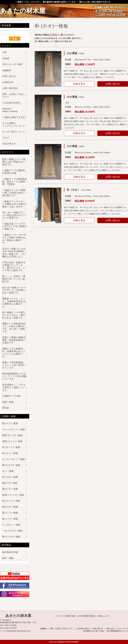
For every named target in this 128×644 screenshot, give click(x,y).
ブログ (6, 138)
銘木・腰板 (8, 558)
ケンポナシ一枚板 (11, 525)
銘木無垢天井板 (10, 552)
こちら (53, 35)
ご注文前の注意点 (11, 103)
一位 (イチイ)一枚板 (12, 531)
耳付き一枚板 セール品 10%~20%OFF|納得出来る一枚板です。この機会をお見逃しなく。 (14, 253)
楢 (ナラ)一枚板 (10, 489)
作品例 (6, 59)
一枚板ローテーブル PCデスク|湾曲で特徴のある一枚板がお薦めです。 (14, 239)
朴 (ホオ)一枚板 (10, 477)
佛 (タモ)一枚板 (10, 507)
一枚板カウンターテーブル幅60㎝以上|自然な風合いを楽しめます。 (14, 204)
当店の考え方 (9, 144)
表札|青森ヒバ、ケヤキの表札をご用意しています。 (14, 387)
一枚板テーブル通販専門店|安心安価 (14, 172)
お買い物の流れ (10, 88)
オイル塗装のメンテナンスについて (14, 125)
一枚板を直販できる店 (14, 117)
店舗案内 (7, 70)
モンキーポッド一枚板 (14, 459)
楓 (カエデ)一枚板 (11, 465)
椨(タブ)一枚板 (10, 483)
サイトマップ (123, 629)
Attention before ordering (10, 110)
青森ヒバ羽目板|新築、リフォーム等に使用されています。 (14, 365)
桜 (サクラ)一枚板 (11, 501)
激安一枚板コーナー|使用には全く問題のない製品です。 (14, 162)
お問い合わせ (113, 84)
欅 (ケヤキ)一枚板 (11, 537)
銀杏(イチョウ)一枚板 (13, 495)
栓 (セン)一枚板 (10, 453)
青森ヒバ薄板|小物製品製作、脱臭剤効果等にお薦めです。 (14, 340)
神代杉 (6, 408)
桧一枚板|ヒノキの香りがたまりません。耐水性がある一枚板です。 (14, 315)
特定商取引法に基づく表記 (94, 631)
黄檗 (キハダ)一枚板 (12, 435)
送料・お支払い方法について (14, 96)
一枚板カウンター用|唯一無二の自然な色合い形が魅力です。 (14, 193)
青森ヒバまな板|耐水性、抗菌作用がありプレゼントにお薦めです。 (14, 353)
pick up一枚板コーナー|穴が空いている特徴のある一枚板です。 (14, 290)
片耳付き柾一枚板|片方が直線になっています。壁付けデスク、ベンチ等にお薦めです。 (14, 267)
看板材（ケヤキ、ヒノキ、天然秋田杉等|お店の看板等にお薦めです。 (14, 303)
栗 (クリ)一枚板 (10, 513)
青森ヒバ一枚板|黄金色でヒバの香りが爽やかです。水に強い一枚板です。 (14, 328)
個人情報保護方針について (118, 631)
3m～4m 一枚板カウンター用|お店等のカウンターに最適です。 (14, 215)
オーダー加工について (14, 132)
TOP (5, 52)
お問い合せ (110, 629)
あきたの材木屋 (23, 11)
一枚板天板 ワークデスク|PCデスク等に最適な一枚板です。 (14, 226)
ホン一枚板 (8, 471)
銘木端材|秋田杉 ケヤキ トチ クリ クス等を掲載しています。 (14, 376)
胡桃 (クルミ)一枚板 (12, 441)
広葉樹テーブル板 (11, 396)
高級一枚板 (8, 402)
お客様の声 (8, 82)
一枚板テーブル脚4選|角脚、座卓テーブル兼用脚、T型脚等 (15, 182)
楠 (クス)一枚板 (10, 423)
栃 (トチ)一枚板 (10, 519)
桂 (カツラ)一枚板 (11, 447)
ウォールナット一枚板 (14, 429)
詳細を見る (79, 84)
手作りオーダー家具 (12, 64)
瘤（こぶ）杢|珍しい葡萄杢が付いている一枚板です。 (14, 279)
